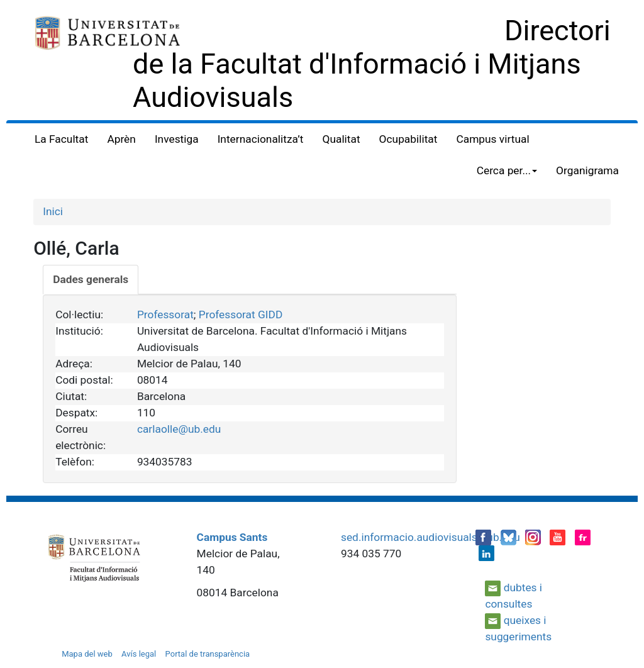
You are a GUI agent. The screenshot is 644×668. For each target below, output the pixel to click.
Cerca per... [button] (507, 170)
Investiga (177, 139)
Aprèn (121, 139)
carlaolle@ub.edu (179, 429)
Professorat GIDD (241, 315)
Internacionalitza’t (261, 139)
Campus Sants (232, 537)
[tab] (91, 280)
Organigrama (587, 170)
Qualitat (341, 139)
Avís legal (139, 654)
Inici (53, 211)
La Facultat (61, 139)
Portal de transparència (208, 654)
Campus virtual (492, 139)
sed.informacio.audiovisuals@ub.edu (430, 537)
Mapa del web (87, 654)
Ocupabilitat (408, 139)
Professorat (165, 315)
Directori (558, 31)
